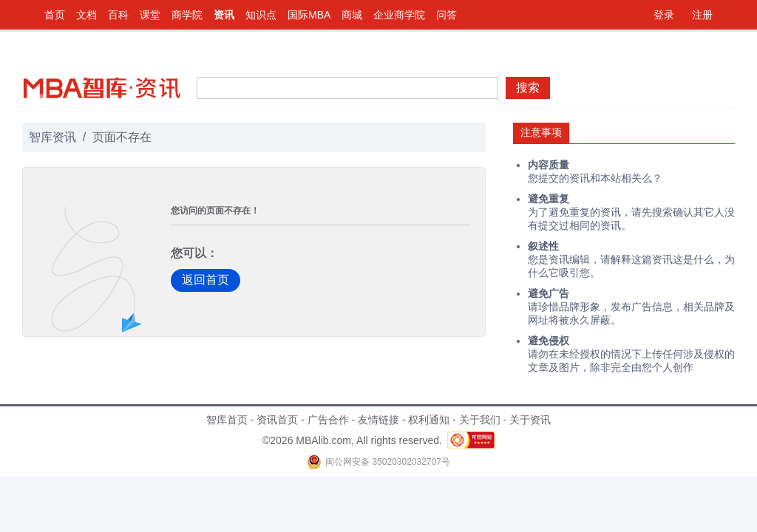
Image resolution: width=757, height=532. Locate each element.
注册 (702, 15)
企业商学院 (399, 15)
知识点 (261, 15)
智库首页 (227, 420)
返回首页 (206, 280)
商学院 (187, 15)
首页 (55, 15)
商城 (352, 15)
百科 (118, 15)
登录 (664, 15)
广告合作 (328, 420)
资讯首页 (277, 420)
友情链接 (378, 420)
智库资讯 (52, 137)
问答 (447, 15)
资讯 (224, 15)
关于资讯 (530, 420)
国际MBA (309, 15)
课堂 (150, 15)
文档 (86, 15)
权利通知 (429, 420)
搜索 (528, 88)
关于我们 (480, 420)
